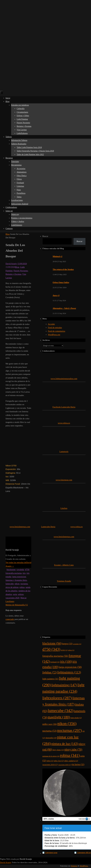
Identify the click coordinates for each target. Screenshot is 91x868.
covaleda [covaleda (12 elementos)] (77, 644)
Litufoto (64, 508)
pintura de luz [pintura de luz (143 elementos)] (65, 744)
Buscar (45, 236)
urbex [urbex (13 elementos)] (50, 761)
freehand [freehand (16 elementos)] (55, 662)
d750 (27, 570)
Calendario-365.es (84, 853)
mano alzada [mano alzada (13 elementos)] (76, 718)
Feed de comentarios (57, 331)
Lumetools (64, 452)
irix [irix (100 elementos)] (66, 661)
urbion (21, 594)
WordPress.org (54, 335)
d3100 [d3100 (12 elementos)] (64, 650)
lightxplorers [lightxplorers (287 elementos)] (57, 698)
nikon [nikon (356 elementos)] (67, 724)
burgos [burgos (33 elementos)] (67, 644)
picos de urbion (12, 587)
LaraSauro (10, 601)
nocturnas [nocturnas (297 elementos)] (69, 730)
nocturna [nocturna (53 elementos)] (49, 731)
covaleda (20, 570)
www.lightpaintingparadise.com (64, 379)
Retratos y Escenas (13, 274)
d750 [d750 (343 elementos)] (51, 649)
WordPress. (84, 866)
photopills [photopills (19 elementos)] (51, 738)
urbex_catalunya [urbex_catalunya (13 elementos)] (71, 761)
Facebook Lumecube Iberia (64, 407)
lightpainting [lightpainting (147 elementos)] (64, 685)
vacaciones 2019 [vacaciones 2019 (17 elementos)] (50, 765)
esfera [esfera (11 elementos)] (71, 650)
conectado (10, 619)
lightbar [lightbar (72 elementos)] (50, 672)
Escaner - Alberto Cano (64, 565)
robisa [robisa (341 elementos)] (70, 755)
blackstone (11, 570)
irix (24, 573)
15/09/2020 (22, 264)
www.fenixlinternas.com (20, 527)
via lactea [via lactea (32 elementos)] (78, 764)
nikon (17, 584)
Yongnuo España (64, 581)
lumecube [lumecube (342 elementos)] (61, 711)
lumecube (10, 584)
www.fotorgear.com (64, 480)
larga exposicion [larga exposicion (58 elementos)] (70, 667)
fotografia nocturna (14, 573)
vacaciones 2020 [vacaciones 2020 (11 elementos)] (65, 765)
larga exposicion (19, 577)
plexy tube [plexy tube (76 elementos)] (73, 749)
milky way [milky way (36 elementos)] (50, 724)
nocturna (24, 584)
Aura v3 (56, 295)
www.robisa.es (64, 423)
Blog (8, 234)
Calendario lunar (51, 853)
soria (15, 594)
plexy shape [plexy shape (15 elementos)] (58, 750)
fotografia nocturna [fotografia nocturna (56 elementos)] (55, 656)
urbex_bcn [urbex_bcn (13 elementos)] (59, 761)
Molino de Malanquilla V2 (17, 605)
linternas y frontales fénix (16, 580)
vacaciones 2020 (13, 598)
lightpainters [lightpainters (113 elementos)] (69, 672)
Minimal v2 (57, 256)
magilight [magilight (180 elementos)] (59, 717)
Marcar (23, 598)
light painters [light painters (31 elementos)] (50, 679)
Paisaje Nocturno (21, 271)
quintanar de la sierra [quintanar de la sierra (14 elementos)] (51, 756)
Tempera (74, 866)
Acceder (51, 324)
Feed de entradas (55, 328)
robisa (22, 587)
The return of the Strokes (63, 269)
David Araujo (11, 264)
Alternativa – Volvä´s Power (64, 308)
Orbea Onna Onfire (61, 282)
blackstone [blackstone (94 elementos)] (52, 643)
